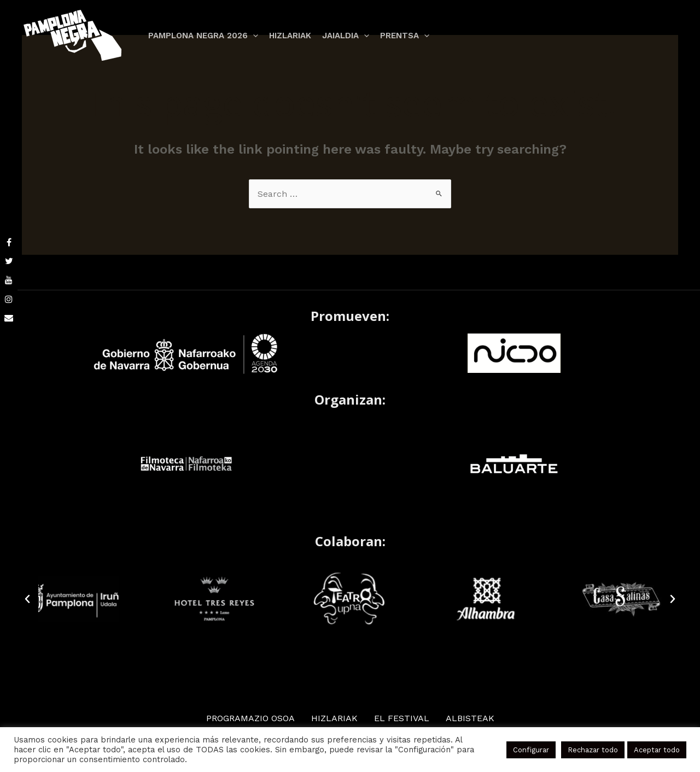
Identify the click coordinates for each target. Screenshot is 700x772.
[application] (251, 36)
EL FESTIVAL (404, 718)
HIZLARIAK (338, 718)
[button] (27, 599)
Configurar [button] (542, 750)
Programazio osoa (252, 718)
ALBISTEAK (471, 718)
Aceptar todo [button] (660, 750)
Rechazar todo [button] (601, 750)
